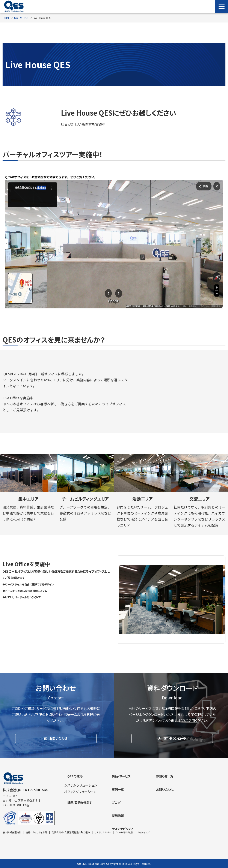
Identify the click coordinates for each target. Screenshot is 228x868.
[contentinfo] (114, 813)
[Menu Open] (222, 6)
